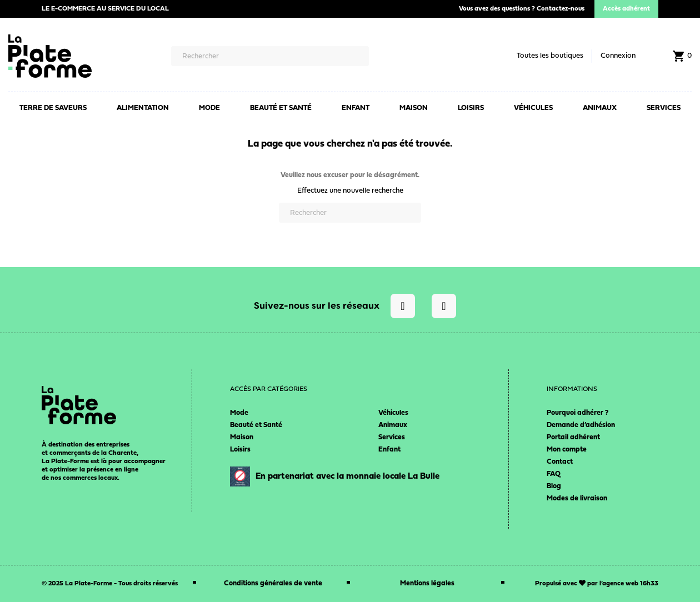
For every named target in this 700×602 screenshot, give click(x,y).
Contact (560, 462)
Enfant (389, 450)
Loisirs (240, 450)
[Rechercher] (270, 56)
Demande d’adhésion (581, 425)
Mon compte (567, 450)
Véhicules (393, 413)
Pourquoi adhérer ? (577, 413)
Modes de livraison (577, 498)
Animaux (393, 425)
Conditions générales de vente (273, 583)
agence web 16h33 (630, 584)
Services (392, 437)
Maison (242, 437)
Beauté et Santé (256, 425)
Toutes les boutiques (550, 56)
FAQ (554, 474)
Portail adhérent (573, 437)
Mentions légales (427, 583)
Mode (239, 413)
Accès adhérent (626, 9)
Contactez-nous (561, 9)
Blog (554, 486)
